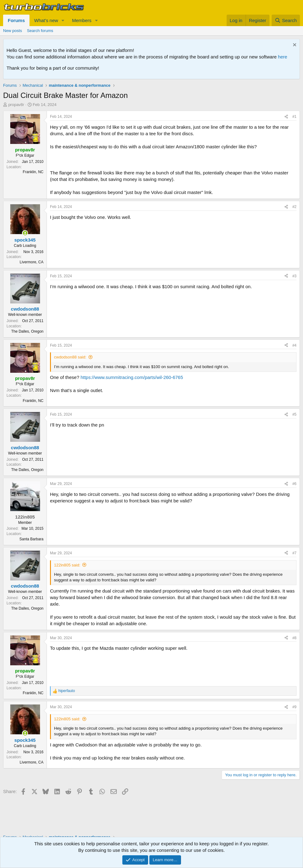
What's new (46, 20)
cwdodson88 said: (70, 357)
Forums (16, 20)
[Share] (286, 117)
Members (82, 20)
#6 (294, 484)
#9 (294, 707)
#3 (294, 276)
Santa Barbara (32, 539)
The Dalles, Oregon (27, 331)
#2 (294, 207)
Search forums (40, 31)
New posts (13, 31)
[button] (63, 20)
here (283, 57)
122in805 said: (67, 565)
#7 (294, 553)
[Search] (286, 20)
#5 (294, 414)
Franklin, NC (33, 172)
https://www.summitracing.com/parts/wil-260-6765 (132, 377)
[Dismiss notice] (294, 46)
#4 (294, 345)
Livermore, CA (32, 262)
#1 (294, 117)
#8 (294, 638)
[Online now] (25, 233)
